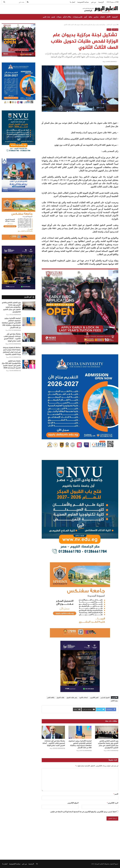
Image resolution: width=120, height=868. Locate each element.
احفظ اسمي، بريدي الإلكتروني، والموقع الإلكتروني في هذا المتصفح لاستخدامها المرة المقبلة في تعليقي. (83, 812)
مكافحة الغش (51, 697)
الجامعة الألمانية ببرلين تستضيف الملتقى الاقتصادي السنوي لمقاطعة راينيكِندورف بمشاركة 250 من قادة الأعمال (80, 744)
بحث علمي (46, 17)
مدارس (96, 17)
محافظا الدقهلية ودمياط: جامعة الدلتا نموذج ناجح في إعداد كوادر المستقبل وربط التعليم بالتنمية (12, 351)
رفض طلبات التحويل (72, 697)
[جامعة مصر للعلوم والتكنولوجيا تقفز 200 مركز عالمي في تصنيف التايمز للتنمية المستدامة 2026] (29, 364)
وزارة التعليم (114, 701)
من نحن (94, 2)
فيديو (53, 17)
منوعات (59, 17)
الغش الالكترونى (94, 697)
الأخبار (108, 17)
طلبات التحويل (60, 697)
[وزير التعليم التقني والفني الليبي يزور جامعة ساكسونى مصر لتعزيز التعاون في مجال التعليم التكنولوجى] (107, 732)
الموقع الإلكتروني (73, 803)
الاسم (116, 794)
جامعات (102, 17)
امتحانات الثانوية (83, 697)
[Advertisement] (60, 837)
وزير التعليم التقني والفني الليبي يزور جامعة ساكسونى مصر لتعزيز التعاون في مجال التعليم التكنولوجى (108, 744)
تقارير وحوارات (78, 17)
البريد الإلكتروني (113, 803)
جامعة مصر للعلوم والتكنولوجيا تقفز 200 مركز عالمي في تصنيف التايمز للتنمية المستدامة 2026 (11, 364)
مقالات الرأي (67, 17)
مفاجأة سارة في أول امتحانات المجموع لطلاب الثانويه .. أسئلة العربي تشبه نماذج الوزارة (54, 743)
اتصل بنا (73, 2)
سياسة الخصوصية (83, 2)
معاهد (90, 17)
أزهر (85, 17)
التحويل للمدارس (105, 697)
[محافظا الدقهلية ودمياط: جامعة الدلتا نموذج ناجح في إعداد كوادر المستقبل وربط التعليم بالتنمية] (29, 351)
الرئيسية (101, 2)
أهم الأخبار (109, 25)
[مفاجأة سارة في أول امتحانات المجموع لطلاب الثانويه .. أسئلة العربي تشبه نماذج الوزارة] (53, 732)
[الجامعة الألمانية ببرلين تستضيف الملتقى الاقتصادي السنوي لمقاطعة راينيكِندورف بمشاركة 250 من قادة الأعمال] (80, 732)
